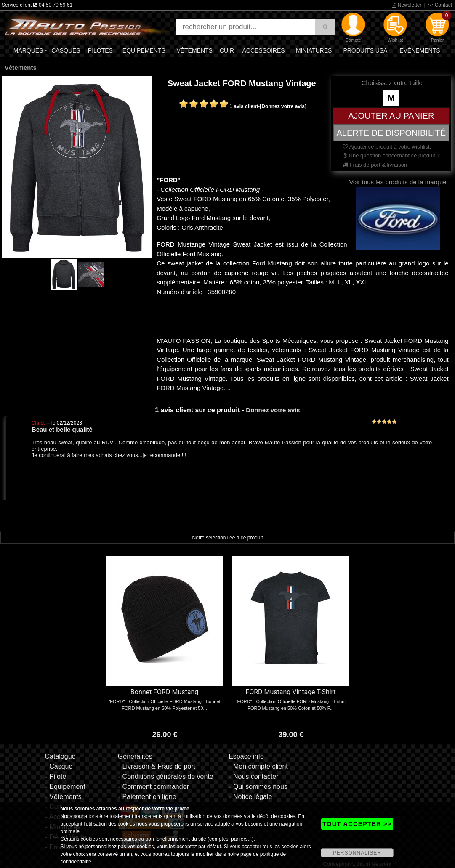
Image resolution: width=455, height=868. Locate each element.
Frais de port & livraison (375, 165)
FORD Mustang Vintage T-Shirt (290, 692)
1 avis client (244, 106)
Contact (440, 5)
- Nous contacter (254, 776)
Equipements (144, 50)
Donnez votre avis (273, 410)
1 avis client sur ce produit (197, 410)
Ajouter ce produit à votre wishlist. (387, 147)
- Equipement (65, 787)
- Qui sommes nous (258, 787)
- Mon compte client (258, 766)
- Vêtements (63, 797)
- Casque (59, 766)
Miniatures (314, 50)
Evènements (420, 50)
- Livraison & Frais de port (157, 766)
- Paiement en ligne (147, 797)
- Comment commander (154, 787)
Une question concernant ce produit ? (391, 155)
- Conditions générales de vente (166, 776)
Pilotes (100, 50)
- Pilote (56, 776)
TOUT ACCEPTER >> (357, 824)
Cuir (227, 50)
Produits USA (365, 50)
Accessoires (263, 50)
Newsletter (407, 5)
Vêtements (194, 50)
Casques (66, 50)
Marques (28, 50)
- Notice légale (250, 797)
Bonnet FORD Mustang (164, 692)
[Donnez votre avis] (283, 106)
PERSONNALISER (357, 853)
